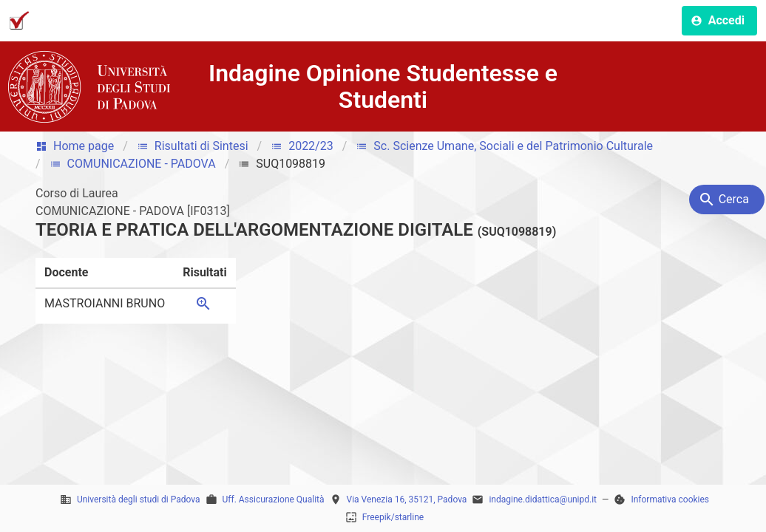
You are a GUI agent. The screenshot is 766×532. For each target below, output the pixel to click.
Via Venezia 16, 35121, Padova (407, 499)
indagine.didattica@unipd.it (543, 499)
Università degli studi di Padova (139, 499)
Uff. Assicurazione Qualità (274, 499)
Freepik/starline (393, 517)
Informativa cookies (670, 499)
